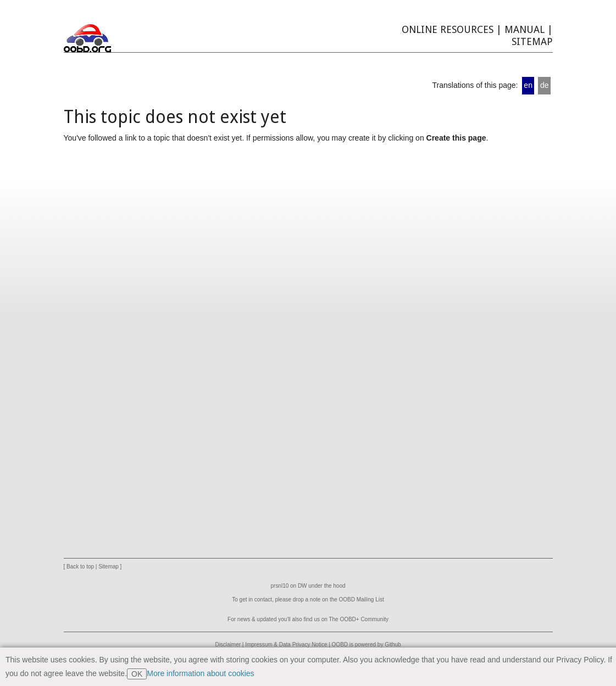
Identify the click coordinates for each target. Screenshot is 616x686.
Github (393, 645)
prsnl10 (280, 586)
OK (137, 674)
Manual (525, 29)
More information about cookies (200, 673)
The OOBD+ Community (358, 619)
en (528, 85)
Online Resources (448, 29)
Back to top (80, 567)
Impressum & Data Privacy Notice (286, 645)
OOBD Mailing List (362, 599)
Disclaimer (228, 645)
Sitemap (532, 41)
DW (303, 586)
